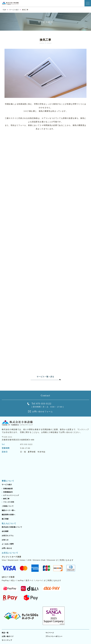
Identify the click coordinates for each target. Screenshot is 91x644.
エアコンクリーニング (11, 495)
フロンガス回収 (9, 502)
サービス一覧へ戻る (45, 377)
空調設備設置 (8, 489)
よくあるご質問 (8, 544)
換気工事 (6, 499)
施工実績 (5, 519)
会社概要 (5, 531)
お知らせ (5, 540)
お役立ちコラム (8, 536)
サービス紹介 (14, 10)
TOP (5, 10)
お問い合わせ (7, 548)
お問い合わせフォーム (43, 411)
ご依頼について (8, 506)
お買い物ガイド (8, 636)
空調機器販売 (8, 492)
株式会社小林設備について (12, 527)
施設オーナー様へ (9, 510)
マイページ (50, 633)
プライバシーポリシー (54, 636)
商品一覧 (5, 633)
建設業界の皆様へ (9, 515)
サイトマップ (7, 640)
